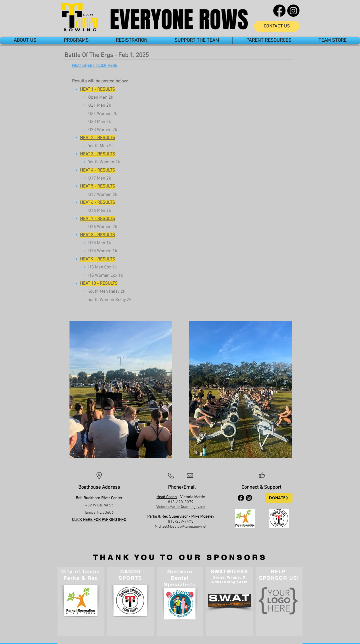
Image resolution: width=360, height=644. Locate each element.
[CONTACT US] (277, 26)
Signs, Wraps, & (229, 577)
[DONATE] (279, 498)
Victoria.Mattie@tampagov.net (181, 507)
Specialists (180, 585)
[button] (25, 41)
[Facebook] (279, 11)
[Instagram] (293, 11)
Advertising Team (229, 582)
